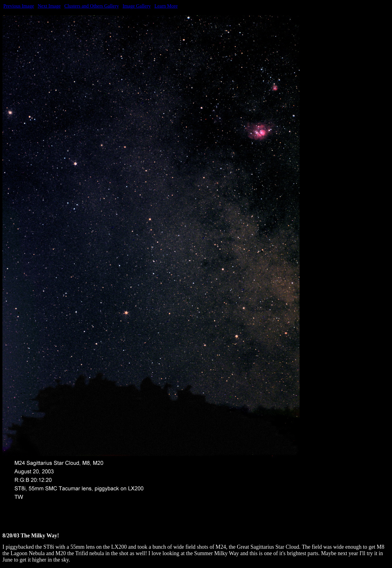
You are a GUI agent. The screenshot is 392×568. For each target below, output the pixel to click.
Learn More (166, 6)
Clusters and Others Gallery (92, 6)
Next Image (49, 6)
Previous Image (19, 6)
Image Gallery (137, 6)
